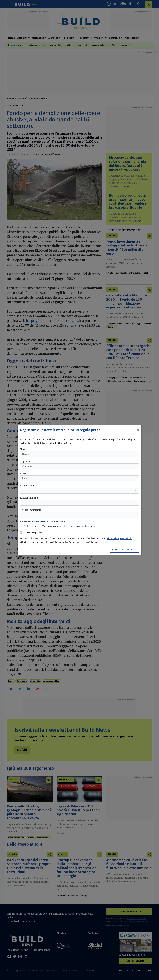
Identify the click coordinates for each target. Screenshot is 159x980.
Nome (23, 449)
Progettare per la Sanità (81, 526)
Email (23, 473)
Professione (27, 486)
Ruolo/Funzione (29, 498)
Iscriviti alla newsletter (125, 550)
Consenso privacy (34, 532)
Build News (30, 526)
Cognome (26, 461)
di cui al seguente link (120, 538)
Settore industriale (31, 510)
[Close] (138, 430)
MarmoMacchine (52, 526)
